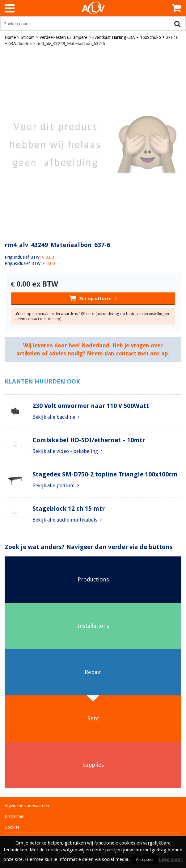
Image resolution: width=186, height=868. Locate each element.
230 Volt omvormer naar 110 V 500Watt (91, 406)
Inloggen (161, 8)
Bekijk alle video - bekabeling (68, 451)
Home (10, 37)
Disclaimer (14, 816)
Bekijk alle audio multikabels (67, 520)
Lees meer (171, 859)
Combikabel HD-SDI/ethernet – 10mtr (89, 440)
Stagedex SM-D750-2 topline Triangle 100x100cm (105, 474)
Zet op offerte (93, 298)
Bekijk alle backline (56, 417)
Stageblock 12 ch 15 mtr (69, 509)
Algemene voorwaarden (27, 806)
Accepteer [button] (145, 860)
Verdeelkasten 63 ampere (63, 37)
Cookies (12, 827)
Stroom (28, 37)
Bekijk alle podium (56, 486)
